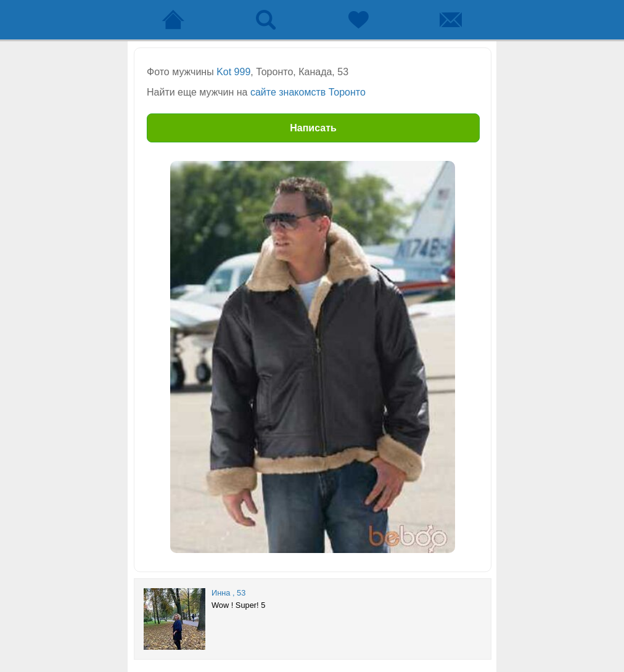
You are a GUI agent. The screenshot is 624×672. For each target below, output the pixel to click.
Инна (221, 593)
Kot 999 (233, 72)
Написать (313, 128)
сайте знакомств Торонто (308, 92)
